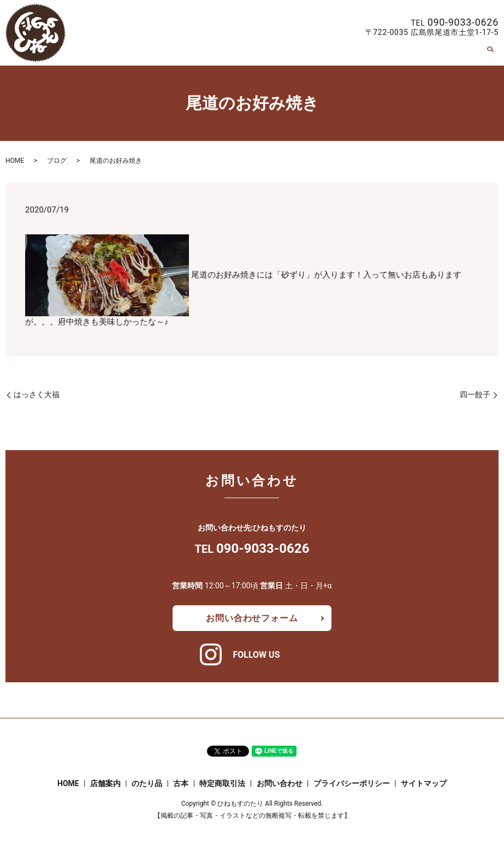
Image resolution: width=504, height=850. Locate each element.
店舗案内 (274, 54)
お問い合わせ (453, 54)
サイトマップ (424, 783)
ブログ (57, 161)
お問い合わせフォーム (252, 618)
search (490, 54)
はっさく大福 (37, 394)
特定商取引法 (395, 54)
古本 (352, 54)
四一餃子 (475, 394)
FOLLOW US (256, 655)
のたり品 (317, 54)
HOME (236, 54)
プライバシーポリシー (352, 783)
